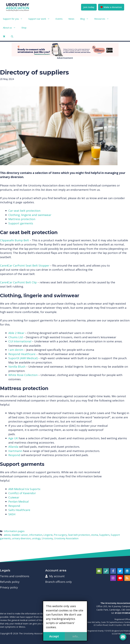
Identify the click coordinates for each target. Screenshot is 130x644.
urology (36, 538)
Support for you (14, 19)
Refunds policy (10, 582)
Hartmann (15, 451)
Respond (14, 455)
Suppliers (104, 535)
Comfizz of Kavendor (22, 493)
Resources (103, 19)
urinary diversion (21, 538)
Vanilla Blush (17, 367)
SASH (12, 514)
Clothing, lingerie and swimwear (30, 215)
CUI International (20, 341)
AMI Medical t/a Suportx (24, 489)
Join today (89, 7)
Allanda (13, 447)
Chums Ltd (16, 337)
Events (59, 19)
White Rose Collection (23, 375)
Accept (54, 636)
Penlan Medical (19, 502)
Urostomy (47, 538)
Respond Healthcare (22, 354)
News (71, 19)
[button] (12, 36)
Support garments (21, 223)
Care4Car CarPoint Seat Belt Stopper (25, 266)
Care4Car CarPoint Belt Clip (18, 282)
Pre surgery (60, 535)
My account (55, 576)
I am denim (16, 350)
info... (76, 636)
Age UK (13, 438)
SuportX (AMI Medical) (23, 358)
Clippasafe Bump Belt (14, 240)
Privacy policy (9, 587)
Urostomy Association (66, 538)
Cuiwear (14, 497)
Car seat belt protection (24, 211)
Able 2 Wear (17, 333)
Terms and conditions (15, 576)
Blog (86, 19)
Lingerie (48, 535)
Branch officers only (59, 582)
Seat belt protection (79, 535)
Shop (24, 28)
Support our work (40, 19)
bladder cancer (20, 535)
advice (7, 535)
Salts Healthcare (19, 510)
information (36, 535)
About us (11, 28)
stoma (95, 535)
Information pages (14, 531)
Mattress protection (22, 219)
